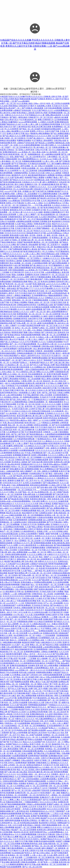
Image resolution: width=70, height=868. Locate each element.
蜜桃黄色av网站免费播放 (40, 134)
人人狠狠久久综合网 (46, 122)
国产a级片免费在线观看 (58, 263)
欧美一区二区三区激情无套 (44, 857)
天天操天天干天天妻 (48, 397)
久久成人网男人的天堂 (56, 855)
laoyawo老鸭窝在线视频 (28, 122)
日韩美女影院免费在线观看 (15, 554)
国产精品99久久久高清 (17, 712)
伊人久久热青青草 (11, 129)
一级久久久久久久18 (37, 670)
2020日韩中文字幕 (54, 406)
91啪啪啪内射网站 (21, 173)
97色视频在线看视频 (36, 413)
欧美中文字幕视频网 (11, 208)
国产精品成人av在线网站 (45, 143)
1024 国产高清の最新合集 (35, 284)
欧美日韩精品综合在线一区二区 (44, 268)
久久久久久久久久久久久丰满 (47, 450)
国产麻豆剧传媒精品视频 (58, 358)
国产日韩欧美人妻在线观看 (33, 108)
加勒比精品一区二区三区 (51, 261)
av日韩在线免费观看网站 (21, 501)
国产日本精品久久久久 (58, 286)
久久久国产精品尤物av (15, 686)
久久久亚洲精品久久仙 (21, 587)
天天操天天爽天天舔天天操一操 (15, 390)
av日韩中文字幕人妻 (36, 409)
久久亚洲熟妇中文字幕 (59, 256)
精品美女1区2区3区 (14, 513)
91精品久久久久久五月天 (57, 554)
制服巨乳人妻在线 (30, 249)
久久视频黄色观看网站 (15, 864)
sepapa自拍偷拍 (6, 455)
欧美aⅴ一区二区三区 (19, 467)
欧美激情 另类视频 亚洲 (42, 221)
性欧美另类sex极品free (18, 420)
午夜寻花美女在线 (40, 437)
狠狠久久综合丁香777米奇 (47, 684)
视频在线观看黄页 (55, 295)
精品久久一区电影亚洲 (18, 640)
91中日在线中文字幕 (43, 578)
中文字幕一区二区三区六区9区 (29, 404)
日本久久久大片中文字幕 (35, 272)
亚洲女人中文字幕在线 (15, 203)
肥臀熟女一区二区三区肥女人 (30, 258)
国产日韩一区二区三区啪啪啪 (55, 309)
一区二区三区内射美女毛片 (22, 147)
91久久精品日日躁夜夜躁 (52, 457)
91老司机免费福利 (10, 349)
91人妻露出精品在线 (45, 545)
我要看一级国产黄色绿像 (48, 534)
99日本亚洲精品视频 (52, 851)
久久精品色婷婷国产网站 (58, 291)
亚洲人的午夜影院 (13, 809)
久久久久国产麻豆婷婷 (40, 580)
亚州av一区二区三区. (23, 328)
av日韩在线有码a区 (59, 293)
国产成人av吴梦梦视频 (18, 733)
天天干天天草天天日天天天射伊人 (21, 536)
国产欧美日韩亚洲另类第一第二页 (13, 154)
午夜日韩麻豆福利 (29, 517)
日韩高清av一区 (10, 723)
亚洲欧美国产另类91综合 (53, 619)
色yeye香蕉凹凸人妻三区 (47, 344)
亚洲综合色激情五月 (34, 765)
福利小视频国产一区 (28, 471)
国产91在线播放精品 (19, 298)
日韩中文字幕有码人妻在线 (39, 529)
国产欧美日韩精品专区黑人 (51, 208)
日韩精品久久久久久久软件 (55, 298)
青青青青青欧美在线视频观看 (12, 369)
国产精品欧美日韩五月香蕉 (18, 499)
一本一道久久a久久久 (29, 728)
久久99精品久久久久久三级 (35, 446)
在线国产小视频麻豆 (12, 760)
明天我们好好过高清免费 (53, 527)
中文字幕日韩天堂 (17, 272)
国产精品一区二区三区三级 (42, 846)
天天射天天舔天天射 (23, 228)
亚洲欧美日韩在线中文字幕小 (25, 247)
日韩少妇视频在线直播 (39, 460)
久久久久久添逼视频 (43, 226)
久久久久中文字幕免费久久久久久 (48, 289)
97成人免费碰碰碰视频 (20, 485)
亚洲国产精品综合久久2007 (11, 124)
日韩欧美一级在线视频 (44, 351)
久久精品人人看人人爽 (45, 337)
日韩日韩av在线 (60, 140)
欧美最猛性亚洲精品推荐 (51, 129)
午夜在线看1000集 (50, 740)
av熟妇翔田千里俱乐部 (40, 790)
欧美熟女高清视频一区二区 (15, 661)
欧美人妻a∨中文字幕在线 (14, 339)
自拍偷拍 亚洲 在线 (36, 666)
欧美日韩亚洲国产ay (12, 356)
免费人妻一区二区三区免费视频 (54, 335)
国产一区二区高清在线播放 (28, 779)
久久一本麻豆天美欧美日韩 (57, 624)
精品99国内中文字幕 (30, 513)
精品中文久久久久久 (60, 224)
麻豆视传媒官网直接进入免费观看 (41, 175)
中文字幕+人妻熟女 (15, 388)
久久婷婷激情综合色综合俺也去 (33, 663)
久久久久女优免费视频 (42, 321)
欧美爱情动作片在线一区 (38, 291)
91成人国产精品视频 (21, 265)
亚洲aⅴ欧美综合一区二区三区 (26, 557)
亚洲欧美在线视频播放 (32, 261)
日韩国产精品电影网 (25, 242)
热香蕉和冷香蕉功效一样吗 (40, 499)
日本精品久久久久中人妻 (32, 182)
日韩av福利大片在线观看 (58, 689)
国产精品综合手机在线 (24, 437)
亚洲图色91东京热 (32, 275)
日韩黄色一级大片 (58, 774)
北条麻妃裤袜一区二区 (28, 684)
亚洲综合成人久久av (36, 298)
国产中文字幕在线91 (19, 164)
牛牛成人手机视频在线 (34, 453)
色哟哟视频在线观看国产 (38, 705)
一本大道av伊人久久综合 (10, 487)
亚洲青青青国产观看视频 (38, 756)
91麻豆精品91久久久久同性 (51, 642)
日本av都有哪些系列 (14, 647)
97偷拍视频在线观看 (40, 300)
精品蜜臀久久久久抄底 (20, 131)
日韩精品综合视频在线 (24, 321)
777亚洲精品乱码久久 (40, 400)
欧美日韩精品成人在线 (50, 254)
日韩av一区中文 (40, 103)
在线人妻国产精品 (17, 157)
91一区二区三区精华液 (28, 171)
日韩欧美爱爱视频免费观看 (33, 196)
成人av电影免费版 (51, 666)
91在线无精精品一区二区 (28, 550)
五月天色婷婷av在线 (19, 730)
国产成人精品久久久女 (39, 265)
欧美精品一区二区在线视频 (30, 379)
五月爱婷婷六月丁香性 (58, 816)
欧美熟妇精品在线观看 (22, 358)
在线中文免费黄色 (56, 316)
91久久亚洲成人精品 (25, 103)
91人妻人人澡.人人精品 (34, 203)
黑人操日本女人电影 (8, 113)
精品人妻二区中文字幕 (46, 511)
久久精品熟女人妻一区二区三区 (17, 365)
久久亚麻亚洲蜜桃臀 (44, 494)
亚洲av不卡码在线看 (58, 598)
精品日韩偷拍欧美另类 (56, 138)
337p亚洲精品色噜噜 (11, 166)
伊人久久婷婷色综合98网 (23, 189)
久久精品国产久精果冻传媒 (49, 737)
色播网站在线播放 (24, 140)
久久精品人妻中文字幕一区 (59, 485)
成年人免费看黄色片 (50, 182)
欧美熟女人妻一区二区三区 (55, 515)
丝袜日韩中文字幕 (35, 319)
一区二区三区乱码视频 (11, 844)
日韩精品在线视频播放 (15, 707)
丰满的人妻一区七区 (60, 159)
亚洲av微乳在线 (29, 494)
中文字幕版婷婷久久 (56, 265)
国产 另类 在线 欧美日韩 (40, 587)
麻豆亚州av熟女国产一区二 (11, 108)
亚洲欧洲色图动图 (7, 224)
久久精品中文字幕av (55, 781)
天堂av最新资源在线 (53, 409)
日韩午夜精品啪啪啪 (16, 270)
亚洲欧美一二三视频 (49, 617)
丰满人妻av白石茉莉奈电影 (13, 423)
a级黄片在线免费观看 (34, 309)
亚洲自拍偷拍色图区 (8, 353)
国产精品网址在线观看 (37, 730)
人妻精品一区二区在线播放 (26, 194)
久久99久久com (46, 159)
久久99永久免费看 (49, 420)
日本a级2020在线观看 (49, 490)
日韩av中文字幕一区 (43, 150)
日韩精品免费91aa (59, 321)
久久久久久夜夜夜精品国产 (32, 800)
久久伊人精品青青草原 (50, 201)
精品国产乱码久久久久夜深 (29, 709)
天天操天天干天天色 (60, 106)
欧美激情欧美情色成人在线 (32, 844)
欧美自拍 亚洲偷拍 (48, 282)
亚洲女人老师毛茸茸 (26, 150)
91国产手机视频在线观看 (33, 647)
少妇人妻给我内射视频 (48, 168)
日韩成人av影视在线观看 (36, 804)
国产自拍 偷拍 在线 (30, 217)
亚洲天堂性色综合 (50, 418)
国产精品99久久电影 (51, 645)
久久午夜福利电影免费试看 (24, 439)
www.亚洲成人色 (24, 152)
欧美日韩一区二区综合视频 (36, 406)
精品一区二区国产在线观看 (32, 735)
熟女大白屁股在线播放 (39, 443)
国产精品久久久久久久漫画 (13, 610)
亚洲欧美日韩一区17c (59, 307)
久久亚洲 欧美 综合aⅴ (14, 548)
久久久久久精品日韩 (14, 767)
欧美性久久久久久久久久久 (46, 536)
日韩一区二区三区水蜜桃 (10, 511)
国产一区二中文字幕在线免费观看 (36, 219)
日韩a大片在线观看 (45, 166)
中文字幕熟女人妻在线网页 (42, 140)
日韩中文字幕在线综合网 (51, 758)
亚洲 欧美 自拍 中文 (48, 709)
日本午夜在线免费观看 (53, 108)
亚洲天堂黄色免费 (44, 293)
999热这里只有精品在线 (41, 411)
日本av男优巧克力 (11, 120)
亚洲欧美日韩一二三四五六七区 (51, 814)
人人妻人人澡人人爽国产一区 (28, 214)
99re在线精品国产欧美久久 (56, 656)
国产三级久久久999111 (27, 360)
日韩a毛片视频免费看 (40, 746)
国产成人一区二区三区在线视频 (55, 575)
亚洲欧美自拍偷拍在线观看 (57, 367)
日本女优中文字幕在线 (46, 834)
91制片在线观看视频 (31, 497)
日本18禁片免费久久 (48, 145)
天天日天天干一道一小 (55, 742)
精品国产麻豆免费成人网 (14, 561)
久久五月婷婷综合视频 (24, 777)
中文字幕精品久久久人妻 (35, 115)
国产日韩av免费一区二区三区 (25, 323)
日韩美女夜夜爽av (59, 147)
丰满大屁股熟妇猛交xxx (32, 767)
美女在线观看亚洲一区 (49, 214)
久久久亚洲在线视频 (61, 582)
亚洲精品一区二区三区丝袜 (30, 541)
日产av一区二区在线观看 (53, 603)
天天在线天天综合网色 (33, 388)
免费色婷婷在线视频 (12, 820)
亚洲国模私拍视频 (32, 469)
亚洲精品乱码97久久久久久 (32, 464)
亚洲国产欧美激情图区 (40, 816)
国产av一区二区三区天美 (21, 790)
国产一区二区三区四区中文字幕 (56, 453)
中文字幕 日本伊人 (7, 763)
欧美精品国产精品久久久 (40, 363)
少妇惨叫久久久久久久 (38, 187)
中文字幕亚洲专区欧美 (33, 432)
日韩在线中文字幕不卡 (27, 106)
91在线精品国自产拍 (36, 474)
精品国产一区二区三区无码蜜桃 (24, 198)
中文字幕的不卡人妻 (16, 851)
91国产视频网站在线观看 (19, 682)
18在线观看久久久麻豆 (39, 316)
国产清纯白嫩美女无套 (15, 469)
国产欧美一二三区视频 (49, 862)
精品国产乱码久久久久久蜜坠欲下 (28, 788)
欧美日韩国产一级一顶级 (50, 793)
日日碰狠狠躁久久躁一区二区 (50, 638)
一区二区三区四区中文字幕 (39, 256)
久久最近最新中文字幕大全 (46, 430)
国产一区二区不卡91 (29, 480)
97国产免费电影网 (15, 249)
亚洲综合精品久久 (7, 504)
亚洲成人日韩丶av (44, 531)
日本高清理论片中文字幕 (30, 201)
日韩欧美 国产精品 (22, 460)
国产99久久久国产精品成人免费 (42, 365)
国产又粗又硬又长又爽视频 (43, 191)
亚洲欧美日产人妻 (47, 797)
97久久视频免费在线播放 (47, 194)
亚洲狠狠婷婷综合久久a (50, 770)
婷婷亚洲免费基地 (10, 478)
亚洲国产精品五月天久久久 (36, 707)
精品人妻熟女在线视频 (50, 379)
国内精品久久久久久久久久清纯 (39, 136)
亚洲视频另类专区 (20, 319)
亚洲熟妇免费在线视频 (43, 582)
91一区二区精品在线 (46, 480)
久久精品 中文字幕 (20, 187)
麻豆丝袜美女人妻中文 (40, 723)
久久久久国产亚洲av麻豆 (14, 177)
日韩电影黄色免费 (7, 626)
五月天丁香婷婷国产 (45, 360)
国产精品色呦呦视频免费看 (15, 804)
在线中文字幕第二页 (12, 240)
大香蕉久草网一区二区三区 (32, 381)
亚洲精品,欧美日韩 (50, 633)
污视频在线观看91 (20, 529)
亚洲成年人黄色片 (7, 293)
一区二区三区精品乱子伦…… (23, 205)
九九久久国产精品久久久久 (42, 110)
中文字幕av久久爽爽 (54, 383)
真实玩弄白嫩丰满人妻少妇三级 (29, 416)
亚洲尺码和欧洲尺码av (9, 393)
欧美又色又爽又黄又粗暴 (41, 127)
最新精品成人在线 (62, 143)
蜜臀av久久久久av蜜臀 (20, 277)
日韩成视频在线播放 (14, 196)
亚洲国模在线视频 (35, 520)
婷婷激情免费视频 (7, 238)
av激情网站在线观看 (24, 221)
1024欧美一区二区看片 (42, 538)
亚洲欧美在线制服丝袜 (18, 666)
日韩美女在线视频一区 (30, 168)
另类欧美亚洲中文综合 (42, 224)
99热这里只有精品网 (34, 418)
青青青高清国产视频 (19, 332)
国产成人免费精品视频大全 (57, 508)
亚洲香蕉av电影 (9, 194)
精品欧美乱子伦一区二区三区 (12, 652)
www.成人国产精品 (60, 557)
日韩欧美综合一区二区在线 (42, 594)
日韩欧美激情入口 (43, 763)
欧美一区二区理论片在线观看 (58, 103)
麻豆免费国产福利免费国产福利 (36, 860)
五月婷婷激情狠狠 (61, 120)
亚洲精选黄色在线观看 (35, 716)
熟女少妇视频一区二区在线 (20, 263)
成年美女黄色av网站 (62, 517)
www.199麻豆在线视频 (13, 515)
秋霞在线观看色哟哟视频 (31, 335)
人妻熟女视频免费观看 (22, 268)
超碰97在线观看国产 (37, 448)
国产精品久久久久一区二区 (27, 737)
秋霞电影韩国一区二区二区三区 (29, 314)
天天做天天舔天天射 (47, 591)
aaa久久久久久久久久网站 (56, 284)
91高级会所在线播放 (55, 342)
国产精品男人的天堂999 (46, 198)
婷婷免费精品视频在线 (9, 580)
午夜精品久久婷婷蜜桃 (50, 423)
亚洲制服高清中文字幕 (13, 219)
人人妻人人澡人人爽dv (32, 254)
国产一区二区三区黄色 (9, 575)
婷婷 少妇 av (40, 677)
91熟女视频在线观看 (12, 168)
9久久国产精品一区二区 (24, 492)
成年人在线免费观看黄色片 (57, 312)
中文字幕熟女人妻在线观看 (20, 846)
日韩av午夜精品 (34, 332)
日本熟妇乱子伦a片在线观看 (17, 386)
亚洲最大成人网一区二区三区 (33, 240)
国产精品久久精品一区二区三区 (50, 249)
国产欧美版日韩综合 (12, 335)
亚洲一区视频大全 (25, 191)
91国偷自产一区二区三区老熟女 (12, 279)
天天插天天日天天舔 (36, 173)
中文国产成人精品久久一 (36, 138)
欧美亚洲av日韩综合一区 (31, 820)
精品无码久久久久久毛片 (12, 330)
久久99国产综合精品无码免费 (29, 326)
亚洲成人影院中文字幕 (54, 615)
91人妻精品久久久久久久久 (53, 441)
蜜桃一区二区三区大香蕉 (30, 818)
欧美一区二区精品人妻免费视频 (19, 746)
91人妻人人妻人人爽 (30, 124)
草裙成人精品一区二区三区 (39, 302)
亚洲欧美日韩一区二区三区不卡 (27, 793)
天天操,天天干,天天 (44, 807)
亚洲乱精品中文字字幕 (46, 353)
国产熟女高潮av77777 (25, 289)
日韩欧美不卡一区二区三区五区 (40, 117)
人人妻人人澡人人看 (38, 855)
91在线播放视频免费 (26, 450)
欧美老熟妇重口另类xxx (54, 196)
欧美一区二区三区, (57, 668)
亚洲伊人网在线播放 (11, 379)
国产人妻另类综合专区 (22, 127)
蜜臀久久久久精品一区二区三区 (15, 374)
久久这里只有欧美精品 (9, 106)
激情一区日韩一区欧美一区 (35, 235)
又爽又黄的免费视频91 (15, 848)
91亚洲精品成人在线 (41, 180)
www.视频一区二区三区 (26, 337)
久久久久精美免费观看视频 (29, 145)
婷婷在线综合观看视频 (39, 485)
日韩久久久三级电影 (53, 173)
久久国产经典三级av (14, 497)
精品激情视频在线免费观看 (56, 610)
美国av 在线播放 (18, 275)
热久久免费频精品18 (48, 469)
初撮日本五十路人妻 (45, 247)
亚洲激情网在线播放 (32, 652)
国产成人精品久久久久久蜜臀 (14, 136)
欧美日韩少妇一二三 (33, 423)
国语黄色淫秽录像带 (14, 654)
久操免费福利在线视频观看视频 (56, 319)
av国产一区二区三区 (8, 103)
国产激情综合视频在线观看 (35, 781)
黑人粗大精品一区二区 (42, 147)
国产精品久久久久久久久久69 (21, 180)
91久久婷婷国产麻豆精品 (19, 508)
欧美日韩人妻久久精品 (15, 184)
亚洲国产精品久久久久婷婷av (17, 744)
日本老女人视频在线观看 (23, 608)
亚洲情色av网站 (44, 524)
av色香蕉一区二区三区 (17, 765)
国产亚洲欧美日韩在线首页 (16, 256)
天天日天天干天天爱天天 (51, 356)
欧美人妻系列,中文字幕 (34, 851)
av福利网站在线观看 (52, 154)
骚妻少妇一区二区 (48, 820)
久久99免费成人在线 (36, 640)
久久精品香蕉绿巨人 (28, 531)
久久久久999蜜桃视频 (38, 700)
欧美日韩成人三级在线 (26, 113)
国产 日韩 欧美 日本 (49, 332)
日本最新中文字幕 (39, 210)
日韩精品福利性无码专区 (26, 305)
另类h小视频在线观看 (8, 159)
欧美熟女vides (19, 453)
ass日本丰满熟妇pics (54, 233)
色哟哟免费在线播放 (40, 358)
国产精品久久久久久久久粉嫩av (55, 566)
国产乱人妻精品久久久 (54, 369)
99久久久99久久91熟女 (9, 258)
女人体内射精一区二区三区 (57, 152)
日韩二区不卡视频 (40, 689)
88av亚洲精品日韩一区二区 (45, 492)
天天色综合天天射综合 (40, 605)
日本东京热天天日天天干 (12, 483)
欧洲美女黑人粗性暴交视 (35, 383)
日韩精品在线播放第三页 (26, 353)
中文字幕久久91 (52, 446)
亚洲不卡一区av (12, 541)
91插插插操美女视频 (19, 282)
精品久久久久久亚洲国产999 (34, 742)
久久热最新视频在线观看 (25, 226)
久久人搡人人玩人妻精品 (33, 330)
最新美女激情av (14, 381)
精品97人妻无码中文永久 (31, 356)
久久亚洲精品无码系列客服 (49, 124)
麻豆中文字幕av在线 (32, 864)
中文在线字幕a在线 (22, 816)
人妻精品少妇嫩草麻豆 (9, 122)
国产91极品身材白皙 (51, 483)
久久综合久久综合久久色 (38, 390)
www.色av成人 (19, 615)
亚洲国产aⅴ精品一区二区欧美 (44, 328)
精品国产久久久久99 (52, 679)
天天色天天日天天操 (21, 714)
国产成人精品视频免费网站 (26, 626)
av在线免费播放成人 (62, 110)
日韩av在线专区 (27, 760)
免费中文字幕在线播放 (26, 351)
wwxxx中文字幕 (10, 191)
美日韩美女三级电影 (14, 261)
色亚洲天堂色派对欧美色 (12, 506)
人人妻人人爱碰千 (10, 326)
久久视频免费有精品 (19, 402)
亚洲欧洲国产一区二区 (9, 360)
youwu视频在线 (14, 201)
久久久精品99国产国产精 (60, 580)
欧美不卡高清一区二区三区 (22, 231)
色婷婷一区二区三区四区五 (15, 138)
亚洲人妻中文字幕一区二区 (11, 566)
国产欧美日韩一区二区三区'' (13, 284)
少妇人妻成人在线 (38, 152)
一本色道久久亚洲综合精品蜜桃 (33, 809)
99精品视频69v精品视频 (12, 642)
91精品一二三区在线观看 (46, 635)
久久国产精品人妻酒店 (24, 224)
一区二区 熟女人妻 (15, 212)
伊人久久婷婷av (53, 210)
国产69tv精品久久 (57, 605)
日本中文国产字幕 (52, 131)
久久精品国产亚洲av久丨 (19, 363)
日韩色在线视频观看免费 (52, 675)
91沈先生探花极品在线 (9, 534)
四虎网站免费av (55, 783)
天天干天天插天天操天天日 (26, 293)
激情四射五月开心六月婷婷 (20, 210)
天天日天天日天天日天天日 (15, 233)
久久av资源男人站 (35, 633)
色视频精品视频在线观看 (32, 161)
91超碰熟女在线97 (61, 351)
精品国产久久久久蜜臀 (9, 545)
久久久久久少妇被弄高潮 (58, 501)
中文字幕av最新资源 (43, 205)
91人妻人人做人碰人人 (31, 629)
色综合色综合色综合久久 (60, 180)
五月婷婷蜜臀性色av (40, 295)
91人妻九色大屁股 (7, 226)
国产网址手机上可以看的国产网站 (47, 753)
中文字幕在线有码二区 (28, 120)
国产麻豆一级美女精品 (18, 117)
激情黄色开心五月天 (19, 175)
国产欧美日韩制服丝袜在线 (11, 182)
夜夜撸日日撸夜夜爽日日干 (54, 212)
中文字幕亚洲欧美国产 (34, 279)
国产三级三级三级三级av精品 (16, 772)
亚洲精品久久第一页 (33, 184)
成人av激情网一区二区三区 (54, 520)
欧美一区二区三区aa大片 (47, 601)
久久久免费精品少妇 (38, 367)
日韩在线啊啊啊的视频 (47, 171)
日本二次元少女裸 (20, 612)
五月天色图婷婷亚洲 (12, 721)
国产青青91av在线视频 (33, 740)
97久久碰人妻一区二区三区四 (40, 573)
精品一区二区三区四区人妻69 (28, 770)
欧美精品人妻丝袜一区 (13, 397)
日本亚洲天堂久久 (7, 788)
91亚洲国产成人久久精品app (29, 617)
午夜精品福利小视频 (26, 427)
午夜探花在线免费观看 (43, 376)
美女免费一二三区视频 (27, 659)
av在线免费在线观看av (46, 626)
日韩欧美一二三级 (50, 432)
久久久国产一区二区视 (9, 145)
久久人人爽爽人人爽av (11, 800)
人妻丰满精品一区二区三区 (57, 157)
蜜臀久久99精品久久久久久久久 (49, 827)
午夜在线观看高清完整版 (26, 601)
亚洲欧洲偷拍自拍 (61, 122)
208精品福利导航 (13, 471)
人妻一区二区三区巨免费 (18, 633)
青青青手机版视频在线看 (58, 564)
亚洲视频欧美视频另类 (22, 455)
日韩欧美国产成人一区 (29, 568)
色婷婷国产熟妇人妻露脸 (34, 177)
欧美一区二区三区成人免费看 (21, 753)
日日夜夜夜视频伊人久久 (10, 663)
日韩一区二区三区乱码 (57, 712)
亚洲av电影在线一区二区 (53, 844)
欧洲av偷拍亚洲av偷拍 (61, 543)
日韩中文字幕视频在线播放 (40, 277)
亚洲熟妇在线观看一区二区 (49, 631)
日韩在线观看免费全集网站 (39, 467)
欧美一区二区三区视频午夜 (24, 430)
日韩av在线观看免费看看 (55, 677)
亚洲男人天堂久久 (37, 131)
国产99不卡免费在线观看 (19, 316)
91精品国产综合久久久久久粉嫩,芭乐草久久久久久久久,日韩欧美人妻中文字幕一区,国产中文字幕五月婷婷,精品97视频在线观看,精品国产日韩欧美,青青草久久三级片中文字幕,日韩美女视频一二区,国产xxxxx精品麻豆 (35, 99)
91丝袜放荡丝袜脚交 (38, 508)
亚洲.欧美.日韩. (58, 499)
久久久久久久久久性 (28, 487)
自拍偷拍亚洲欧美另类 (50, 184)
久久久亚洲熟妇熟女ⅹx (52, 203)
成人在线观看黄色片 (57, 339)
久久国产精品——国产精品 (32, 571)
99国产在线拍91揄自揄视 (43, 589)
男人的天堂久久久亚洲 (15, 346)
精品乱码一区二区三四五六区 (55, 381)
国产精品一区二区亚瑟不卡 (50, 245)
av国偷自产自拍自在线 (22, 110)
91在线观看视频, (24, 723)
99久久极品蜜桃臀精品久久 (28, 159)
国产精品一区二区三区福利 (30, 129)
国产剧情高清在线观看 (33, 686)
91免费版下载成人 (52, 177)
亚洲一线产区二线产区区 (47, 393)
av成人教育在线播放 (14, 395)
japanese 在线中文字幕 (13, 629)
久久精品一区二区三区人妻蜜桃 (55, 767)
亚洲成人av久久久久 (21, 312)
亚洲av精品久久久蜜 (36, 703)
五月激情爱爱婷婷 (58, 349)
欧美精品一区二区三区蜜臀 (56, 240)
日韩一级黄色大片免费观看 (56, 448)
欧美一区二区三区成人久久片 (53, 326)
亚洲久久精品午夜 (36, 386)
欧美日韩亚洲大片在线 (57, 443)
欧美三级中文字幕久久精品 (33, 679)
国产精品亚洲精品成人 (35, 434)
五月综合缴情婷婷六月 (56, 726)
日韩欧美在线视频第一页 (41, 238)
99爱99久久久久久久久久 (14, 115)
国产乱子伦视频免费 (33, 346)
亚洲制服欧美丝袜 (56, 756)
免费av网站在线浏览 (53, 115)
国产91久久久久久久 (8, 774)
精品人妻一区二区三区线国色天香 (33, 837)
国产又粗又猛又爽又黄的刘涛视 (17, 367)
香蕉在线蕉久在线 (17, 235)
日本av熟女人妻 (31, 561)
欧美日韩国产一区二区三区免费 (51, 585)
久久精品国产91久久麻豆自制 (17, 564)
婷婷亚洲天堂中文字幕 (11, 571)
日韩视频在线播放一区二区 (37, 661)
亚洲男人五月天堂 (29, 807)
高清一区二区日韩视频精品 (33, 515)
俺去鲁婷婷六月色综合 (61, 221)
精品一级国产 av (34, 420)
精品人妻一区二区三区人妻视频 (20, 425)
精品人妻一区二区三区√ (33, 691)
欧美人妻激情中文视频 (11, 480)
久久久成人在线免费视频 (35, 615)
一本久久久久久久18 (44, 654)
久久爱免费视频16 (7, 700)
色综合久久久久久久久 (42, 231)
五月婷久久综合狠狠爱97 (33, 483)
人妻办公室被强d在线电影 (34, 369)
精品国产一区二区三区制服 (26, 827)
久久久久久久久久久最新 (33, 212)
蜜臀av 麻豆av (35, 682)
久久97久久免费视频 (20, 474)
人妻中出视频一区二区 (28, 166)
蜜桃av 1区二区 (34, 282)
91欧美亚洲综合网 (25, 349)
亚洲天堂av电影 (41, 113)
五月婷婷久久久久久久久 (55, 413)
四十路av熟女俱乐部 (12, 464)
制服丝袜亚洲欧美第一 (15, 802)
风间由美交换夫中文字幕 (36, 233)
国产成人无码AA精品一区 (29, 208)
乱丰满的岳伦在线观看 (37, 164)
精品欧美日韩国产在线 (31, 642)
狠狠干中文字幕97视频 (24, 841)
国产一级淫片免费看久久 (60, 219)
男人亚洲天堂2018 (50, 571)
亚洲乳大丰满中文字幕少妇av (18, 134)
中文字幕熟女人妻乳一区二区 (52, 629)
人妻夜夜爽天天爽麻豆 (60, 760)
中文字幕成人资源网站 (18, 302)
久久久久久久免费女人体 (58, 455)
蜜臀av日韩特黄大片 (46, 120)
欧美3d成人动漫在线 (27, 672)
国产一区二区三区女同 (18, 619)
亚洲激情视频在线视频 (42, 543)
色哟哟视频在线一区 (36, 154)
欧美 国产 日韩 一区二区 (23, 286)
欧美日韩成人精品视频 (15, 740)
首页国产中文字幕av (41, 286)
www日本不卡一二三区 (19, 448)
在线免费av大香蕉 (44, 106)
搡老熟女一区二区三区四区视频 (46, 242)
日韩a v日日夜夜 (46, 395)
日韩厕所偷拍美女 (15, 217)
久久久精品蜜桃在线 (52, 751)
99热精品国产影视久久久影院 (28, 758)
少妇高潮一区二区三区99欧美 (12, 691)
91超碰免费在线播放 (57, 400)
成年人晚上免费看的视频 (18, 552)
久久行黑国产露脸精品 (40, 228)
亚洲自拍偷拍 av (27, 582)
